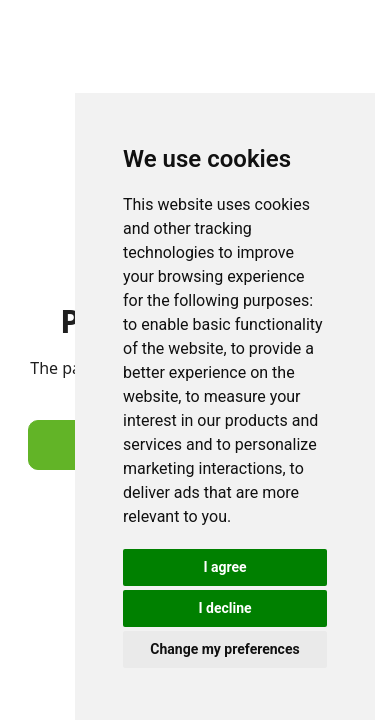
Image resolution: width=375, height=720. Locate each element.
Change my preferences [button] (224, 649)
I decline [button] (224, 608)
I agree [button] (224, 567)
